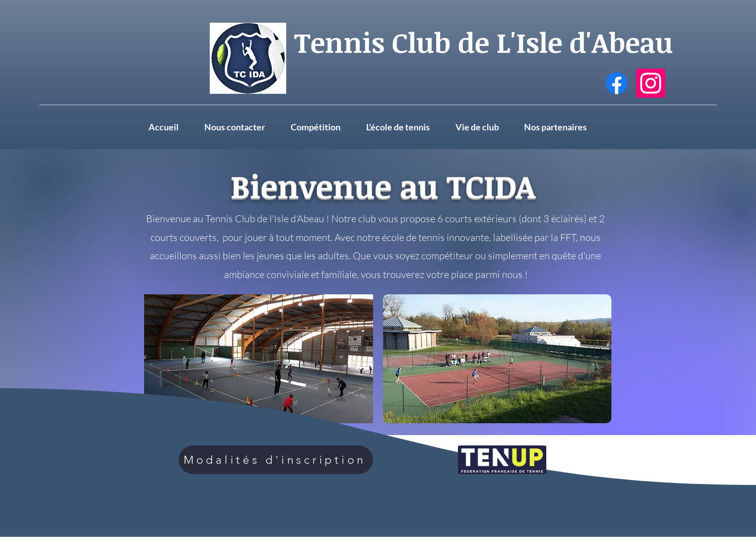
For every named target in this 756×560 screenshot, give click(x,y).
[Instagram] (651, 83)
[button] (485, 127)
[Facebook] (617, 83)
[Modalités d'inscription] (276, 460)
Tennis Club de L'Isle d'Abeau (484, 42)
